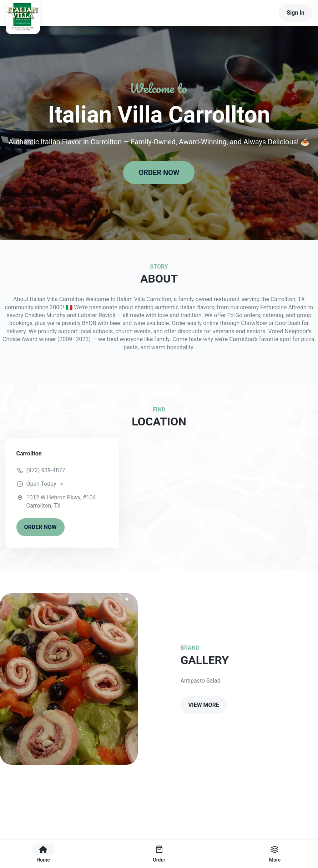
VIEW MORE (204, 705)
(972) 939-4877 (46, 470)
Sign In (296, 13)
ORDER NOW (159, 173)
